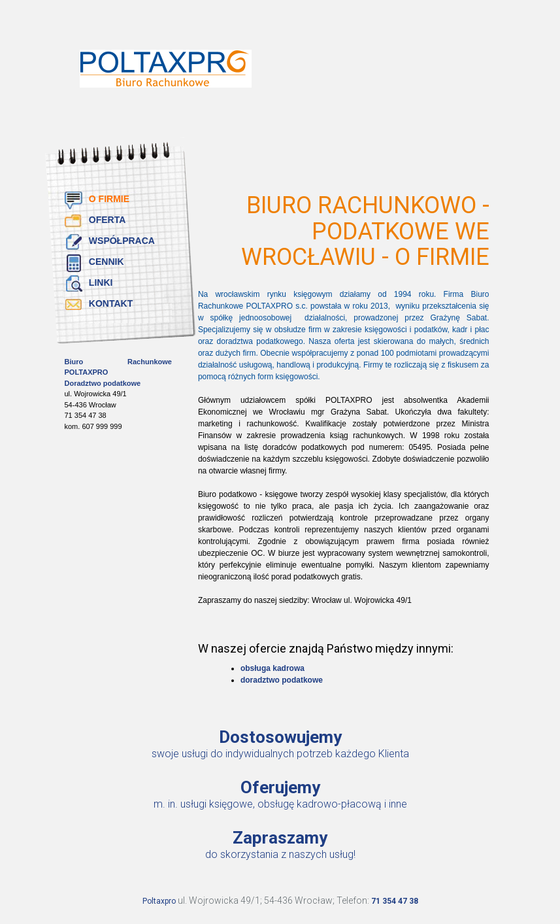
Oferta (107, 220)
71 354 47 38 (395, 901)
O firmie (109, 199)
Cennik (107, 262)
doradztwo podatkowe (282, 680)
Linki (101, 282)
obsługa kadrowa (272, 668)
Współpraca (122, 241)
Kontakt (111, 303)
